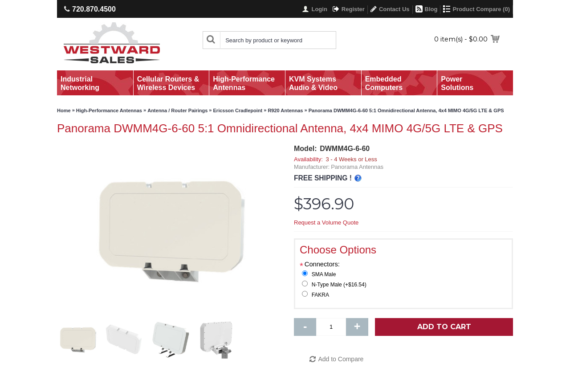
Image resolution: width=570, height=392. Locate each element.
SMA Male (324, 274)
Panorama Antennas (357, 167)
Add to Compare (341, 359)
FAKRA (320, 295)
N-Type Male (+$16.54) (339, 285)
